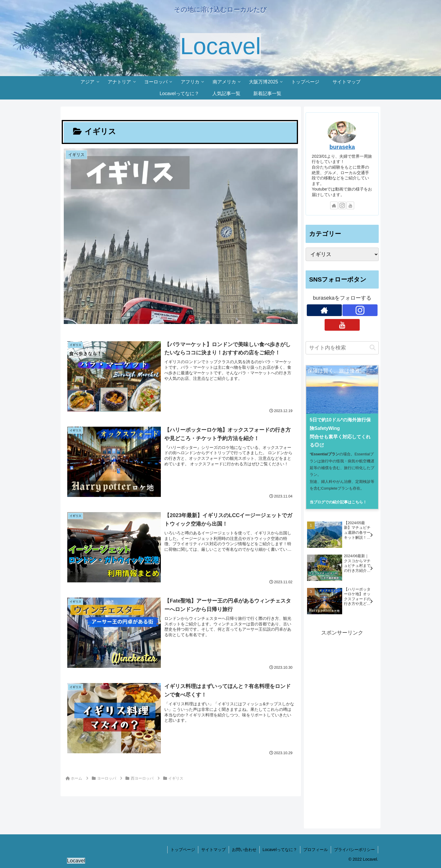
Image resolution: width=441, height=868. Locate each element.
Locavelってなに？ (280, 850)
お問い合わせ (244, 850)
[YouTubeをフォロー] (350, 205)
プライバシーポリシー (354, 850)
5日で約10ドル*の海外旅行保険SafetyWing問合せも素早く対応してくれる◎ (340, 432)
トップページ (183, 850)
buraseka (342, 147)
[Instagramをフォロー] (342, 205)
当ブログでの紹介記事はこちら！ (338, 502)
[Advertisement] (342, 725)
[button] (373, 348)
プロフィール (316, 850)
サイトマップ (213, 850)
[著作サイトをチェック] (334, 205)
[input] (342, 348)
